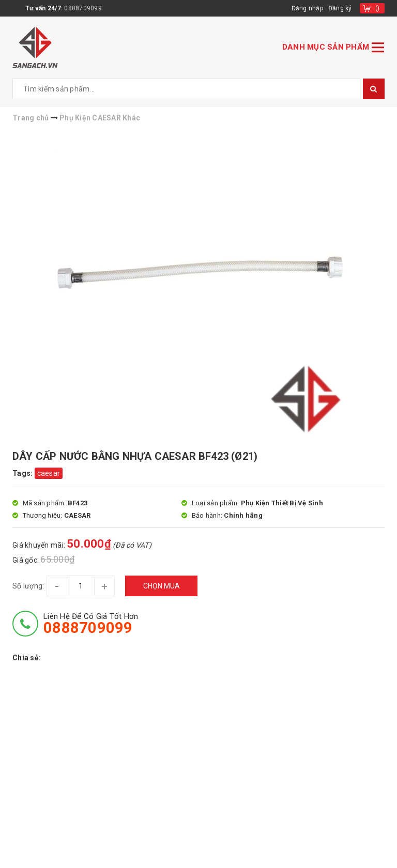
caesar (49, 473)
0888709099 (83, 8)
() (378, 8)
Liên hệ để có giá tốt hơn (91, 624)
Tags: (24, 473)
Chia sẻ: (27, 658)
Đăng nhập (307, 8)
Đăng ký (340, 8)
